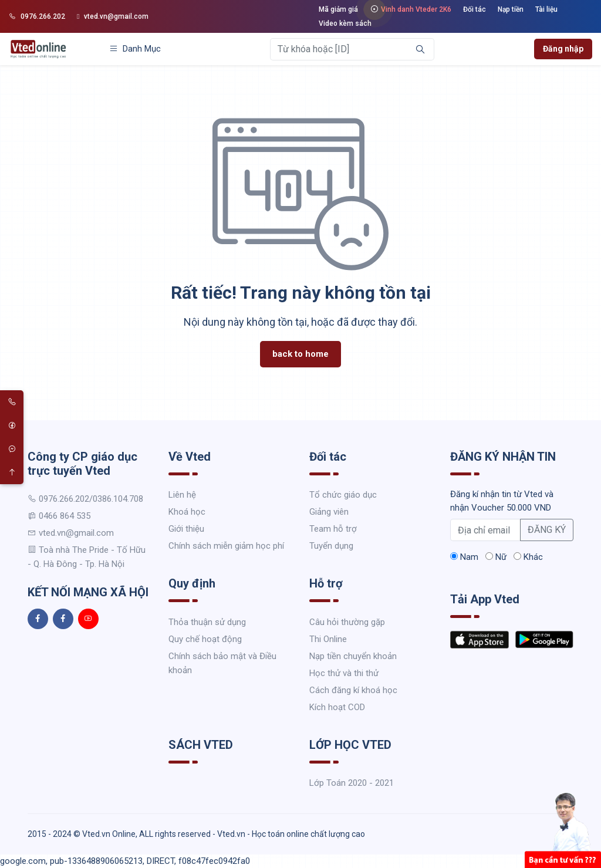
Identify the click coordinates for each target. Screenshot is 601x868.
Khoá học (187, 512)
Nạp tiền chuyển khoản (353, 656)
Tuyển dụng (331, 546)
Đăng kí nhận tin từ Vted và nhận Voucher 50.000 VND (502, 501)
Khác (528, 557)
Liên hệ (182, 495)
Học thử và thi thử (344, 673)
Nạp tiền (511, 9)
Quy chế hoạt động (205, 639)
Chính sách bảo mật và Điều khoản (222, 663)
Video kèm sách (345, 23)
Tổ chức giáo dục (343, 495)
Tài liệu (546, 9)
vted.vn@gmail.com (113, 16)
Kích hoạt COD (337, 707)
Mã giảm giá (338, 9)
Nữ (496, 557)
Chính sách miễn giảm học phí (226, 546)
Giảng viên (329, 512)
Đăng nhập (563, 49)
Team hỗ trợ (333, 529)
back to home (300, 354)
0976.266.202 (37, 16)
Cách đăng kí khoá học (353, 690)
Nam (464, 557)
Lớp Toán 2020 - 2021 (352, 783)
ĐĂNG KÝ (547, 530)
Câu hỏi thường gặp (347, 622)
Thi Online (328, 639)
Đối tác (475, 9)
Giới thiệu (186, 529)
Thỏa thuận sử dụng (207, 622)
